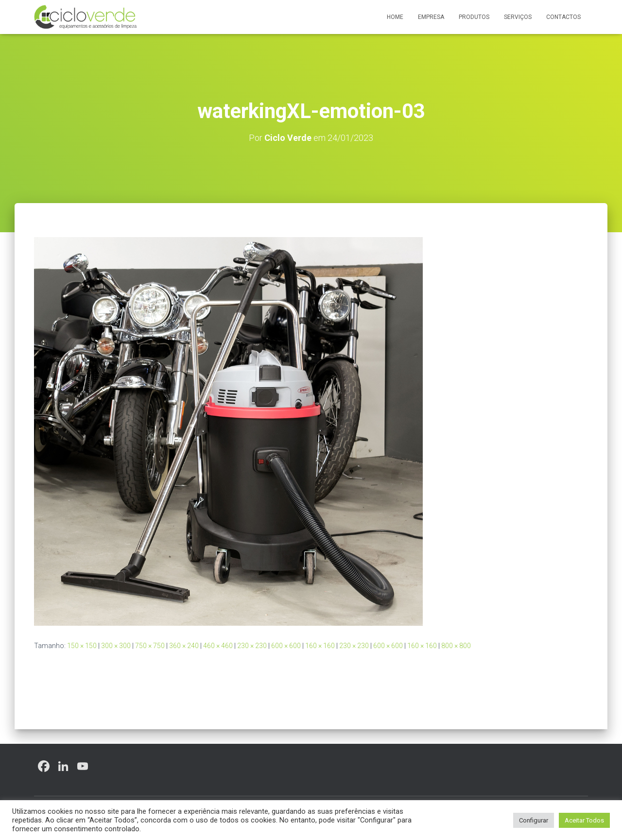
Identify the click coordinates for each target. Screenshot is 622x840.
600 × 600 (286, 646)
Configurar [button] (534, 820)
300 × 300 (116, 646)
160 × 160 (320, 646)
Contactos (563, 17)
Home (395, 17)
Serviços (518, 17)
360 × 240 (184, 646)
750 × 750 (150, 646)
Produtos (474, 17)
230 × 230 (252, 646)
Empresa (431, 17)
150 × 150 (82, 646)
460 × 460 (218, 646)
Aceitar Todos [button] (584, 820)
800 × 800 (456, 646)
